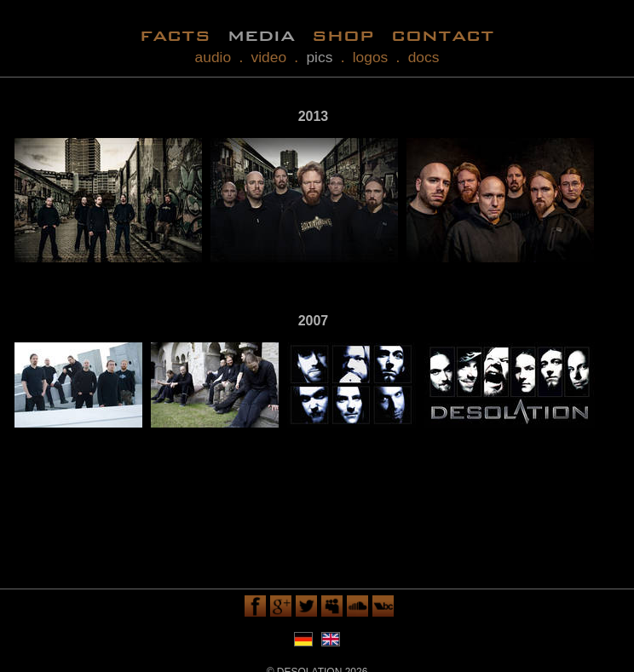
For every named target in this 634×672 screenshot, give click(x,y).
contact (443, 34)
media (261, 34)
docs (424, 57)
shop (343, 34)
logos (371, 57)
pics (319, 57)
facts (175, 34)
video (269, 57)
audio (213, 57)
